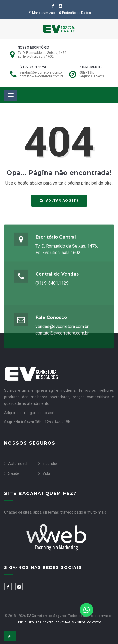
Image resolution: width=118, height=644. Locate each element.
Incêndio (50, 464)
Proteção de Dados (75, 13)
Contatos (94, 623)
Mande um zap (42, 13)
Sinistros (79, 623)
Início (22, 623)
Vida (46, 473)
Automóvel (18, 464)
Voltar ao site (59, 201)
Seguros (35, 623)
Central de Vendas (57, 623)
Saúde (14, 473)
